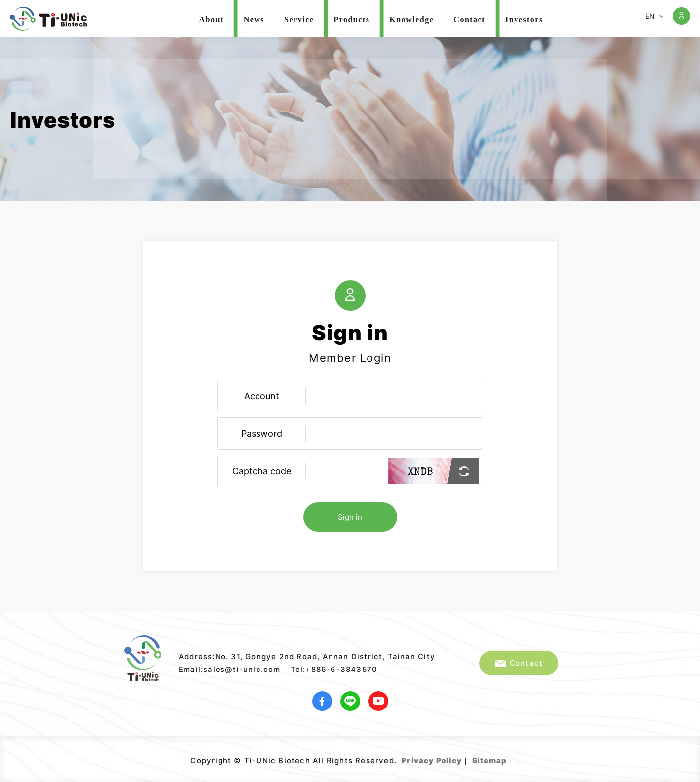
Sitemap (489, 761)
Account (262, 396)
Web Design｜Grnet (508, 757)
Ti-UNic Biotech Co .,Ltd (48, 19)
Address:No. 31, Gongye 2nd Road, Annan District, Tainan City (307, 656)
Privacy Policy (432, 761)
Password (262, 433)
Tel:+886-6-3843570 (334, 669)
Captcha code (262, 471)
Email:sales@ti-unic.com (230, 669)
